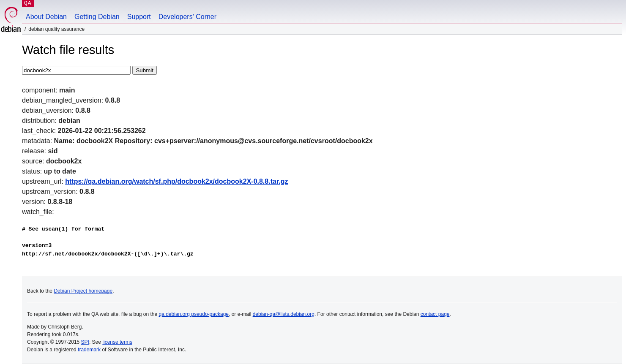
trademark (89, 350)
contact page (435, 314)
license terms (117, 342)
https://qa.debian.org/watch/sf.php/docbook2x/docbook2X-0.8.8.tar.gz (176, 181)
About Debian (46, 17)
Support (139, 17)
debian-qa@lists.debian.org (284, 314)
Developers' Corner (187, 17)
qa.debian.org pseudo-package (194, 314)
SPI (85, 342)
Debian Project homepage (83, 291)
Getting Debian (97, 17)
